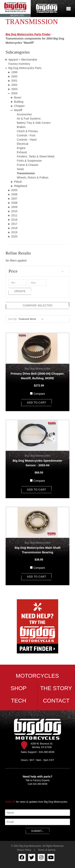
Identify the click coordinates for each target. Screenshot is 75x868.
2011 (14, 215)
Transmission (26, 173)
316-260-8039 (40, 784)
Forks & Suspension (29, 161)
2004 (14, 93)
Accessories (24, 114)
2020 (14, 236)
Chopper (19, 106)
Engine (21, 148)
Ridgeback (21, 186)
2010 (14, 211)
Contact (56, 701)
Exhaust (22, 152)
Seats (20, 169)
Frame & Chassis (27, 165)
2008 (14, 203)
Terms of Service (47, 850)
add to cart (36, 403)
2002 (14, 85)
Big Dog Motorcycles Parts (25, 68)
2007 (14, 199)
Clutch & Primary (27, 131)
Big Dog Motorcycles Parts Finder (28, 34)
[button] (37, 271)
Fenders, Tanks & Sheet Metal (35, 156)
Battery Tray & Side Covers (34, 123)
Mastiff (18, 110)
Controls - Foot (26, 135)
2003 (14, 89)
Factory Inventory (19, 64)
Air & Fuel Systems (29, 119)
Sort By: (13, 319)
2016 (14, 220)
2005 (14, 190)
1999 (14, 72)
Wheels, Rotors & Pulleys (33, 177)
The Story (56, 688)
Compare (39, 394)
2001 (14, 81)
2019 (14, 232)
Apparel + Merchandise (23, 60)
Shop (18, 688)
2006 (14, 194)
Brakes (21, 127)
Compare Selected (37, 305)
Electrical (22, 144)
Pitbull (18, 182)
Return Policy (24, 850)
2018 (14, 228)
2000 (14, 76)
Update (20, 291)
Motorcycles (37, 676)
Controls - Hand (27, 140)
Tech (19, 701)
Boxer (18, 97)
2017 (14, 224)
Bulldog (19, 102)
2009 (14, 207)
